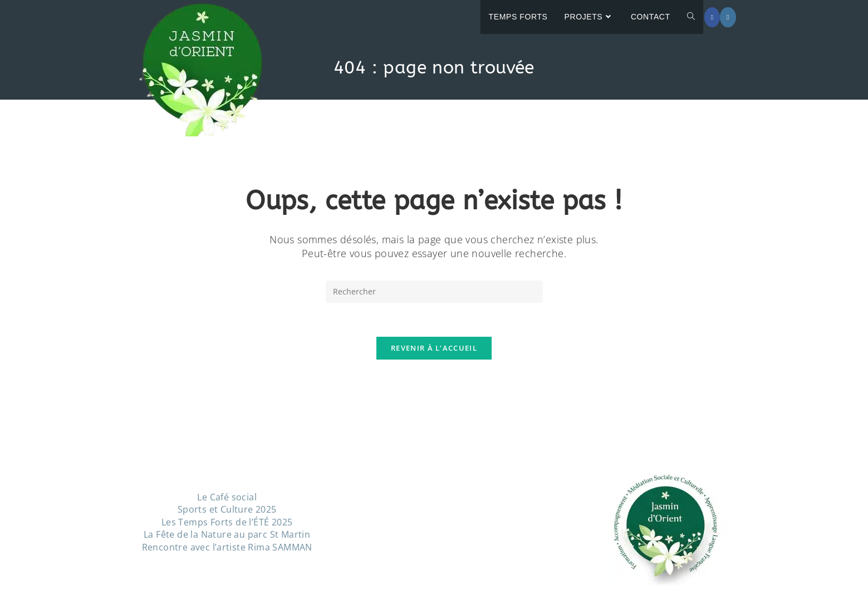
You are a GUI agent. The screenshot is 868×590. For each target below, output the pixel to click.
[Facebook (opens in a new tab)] (712, 17)
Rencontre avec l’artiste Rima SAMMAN (227, 547)
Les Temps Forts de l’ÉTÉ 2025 (227, 522)
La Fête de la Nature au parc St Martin (227, 534)
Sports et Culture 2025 (227, 509)
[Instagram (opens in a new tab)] (728, 17)
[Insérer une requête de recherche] (434, 292)
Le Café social (227, 497)
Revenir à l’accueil (434, 348)
